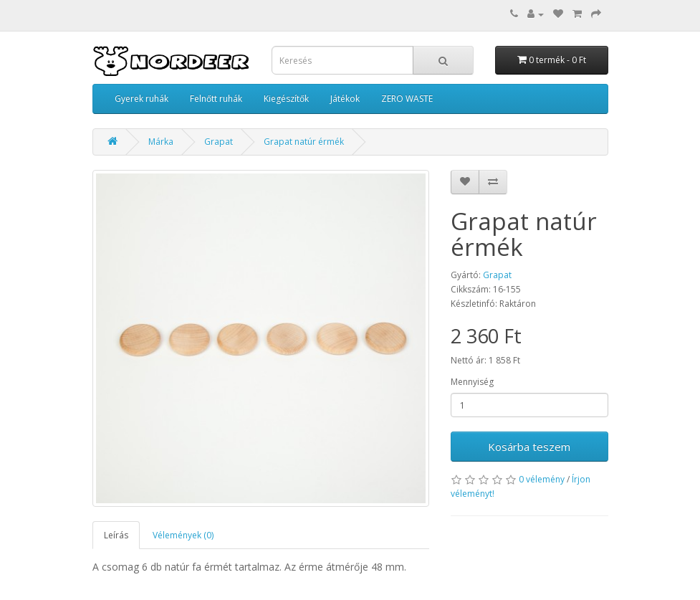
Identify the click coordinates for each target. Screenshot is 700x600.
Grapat (219, 142)
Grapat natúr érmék (304, 142)
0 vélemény (542, 479)
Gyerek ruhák (142, 99)
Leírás (116, 535)
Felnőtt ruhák (216, 99)
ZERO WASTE (407, 99)
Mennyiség (472, 382)
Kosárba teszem (529, 447)
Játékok (345, 99)
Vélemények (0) (183, 535)
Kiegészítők (286, 99)
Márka (161, 142)
